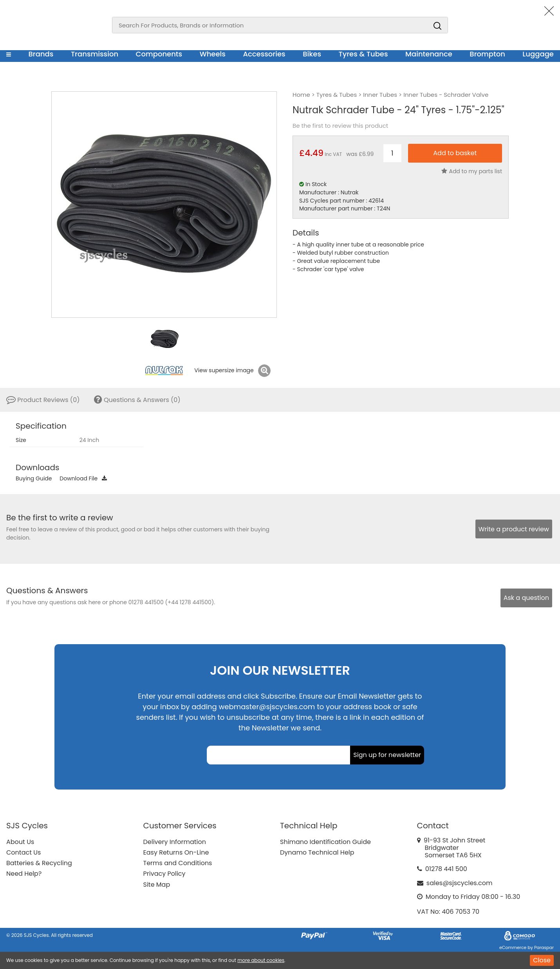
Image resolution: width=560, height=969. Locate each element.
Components (159, 54)
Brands (41, 54)
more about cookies (261, 960)
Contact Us (23, 852)
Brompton (487, 54)
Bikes (312, 54)
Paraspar (544, 947)
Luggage (538, 54)
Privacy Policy (164, 874)
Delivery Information (175, 842)
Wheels (213, 54)
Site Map (157, 885)
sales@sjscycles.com (460, 883)
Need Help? (24, 874)
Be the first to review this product (340, 126)
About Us (20, 842)
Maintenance (429, 54)
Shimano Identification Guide (325, 842)
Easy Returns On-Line (176, 852)
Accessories (264, 54)
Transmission (95, 54)
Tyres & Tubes (363, 54)
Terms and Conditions (178, 863)
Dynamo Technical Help (317, 852)
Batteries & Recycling (39, 863)
